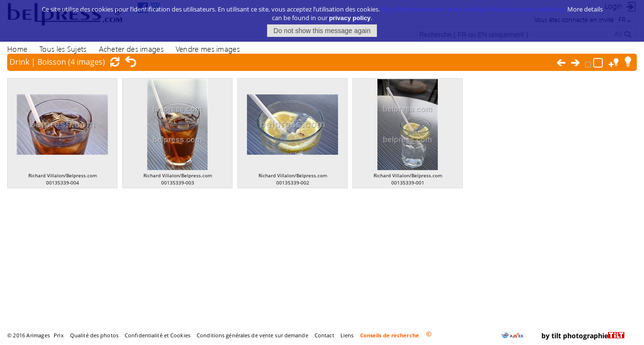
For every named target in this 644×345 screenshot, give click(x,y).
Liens (347, 335)
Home (17, 49)
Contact (324, 335)
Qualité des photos (94, 335)
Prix (59, 335)
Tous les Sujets (63, 49)
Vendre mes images (208, 49)
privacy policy (350, 14)
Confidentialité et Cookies (158, 335)
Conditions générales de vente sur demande (252, 335)
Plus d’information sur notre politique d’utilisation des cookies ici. (474, 5)
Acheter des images (131, 49)
